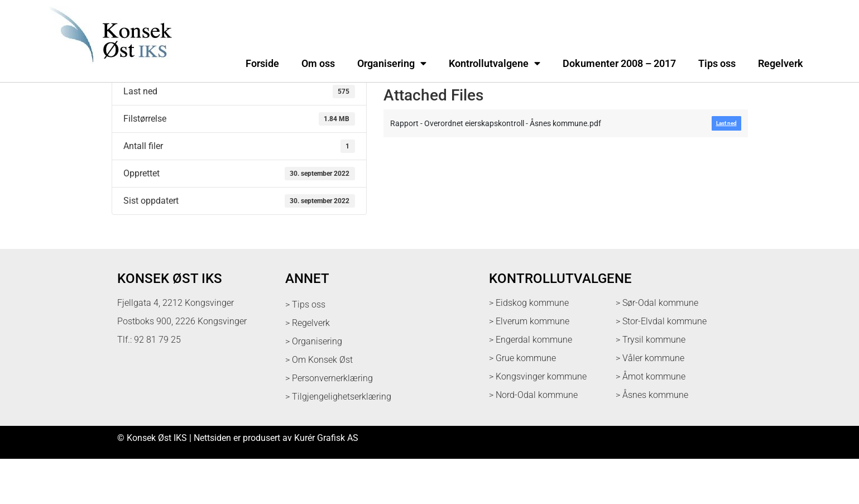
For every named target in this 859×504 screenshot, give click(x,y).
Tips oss (717, 64)
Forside (262, 64)
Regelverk (781, 64)
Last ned (129, 107)
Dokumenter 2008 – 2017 (619, 64)
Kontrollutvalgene (495, 64)
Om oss (318, 64)
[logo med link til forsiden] (108, 69)
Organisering (392, 64)
